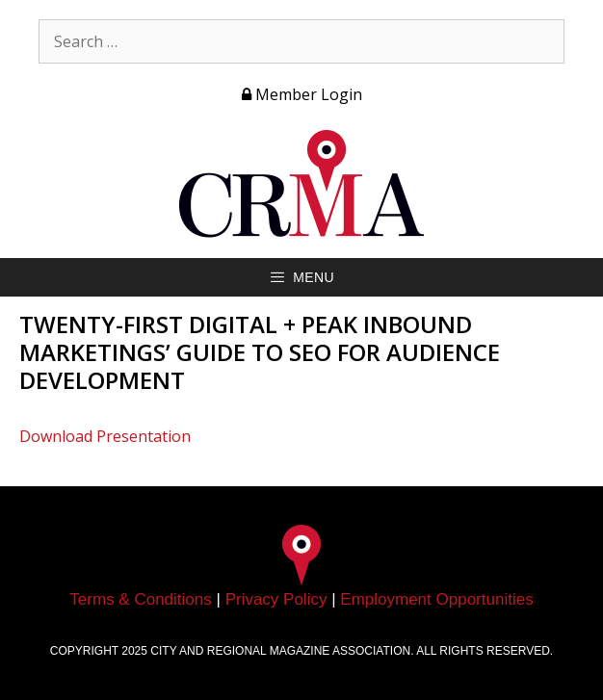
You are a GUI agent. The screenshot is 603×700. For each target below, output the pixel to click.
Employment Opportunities (436, 599)
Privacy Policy (276, 599)
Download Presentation (105, 436)
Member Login (302, 94)
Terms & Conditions (140, 599)
